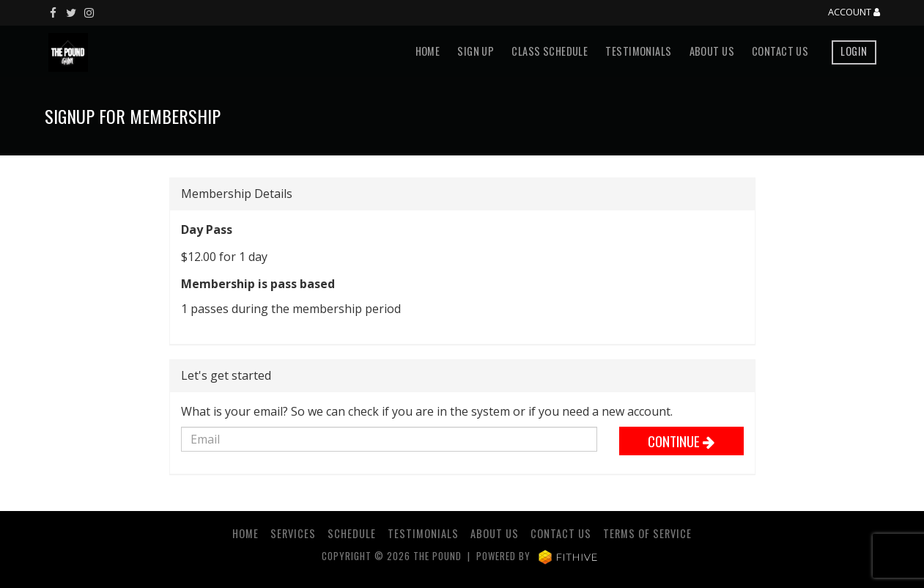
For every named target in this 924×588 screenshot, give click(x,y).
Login (854, 51)
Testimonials (638, 51)
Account (854, 12)
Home (428, 51)
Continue (681, 441)
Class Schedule (550, 51)
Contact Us (780, 51)
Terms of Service (647, 533)
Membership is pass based (258, 284)
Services (293, 533)
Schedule (352, 533)
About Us (712, 51)
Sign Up (476, 51)
